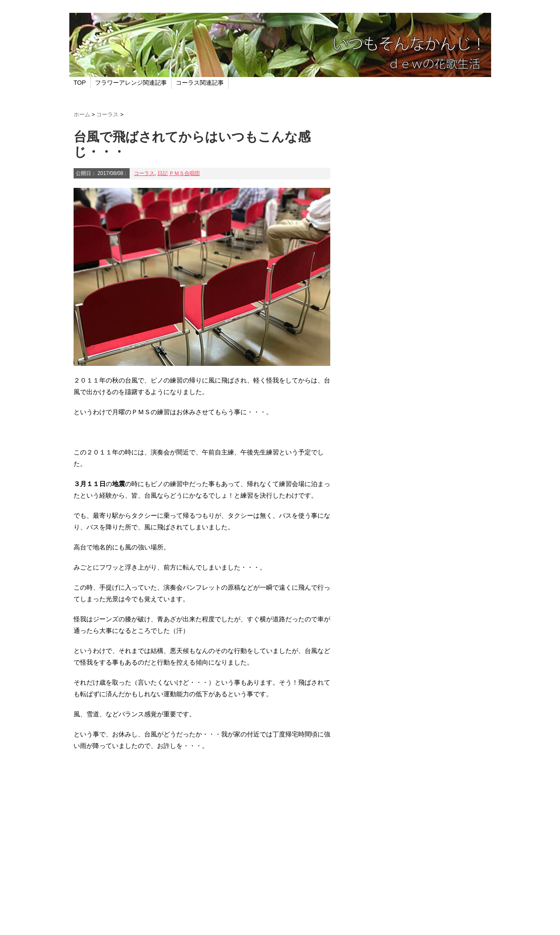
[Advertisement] (202, 831)
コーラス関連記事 (200, 83)
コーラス (144, 173)
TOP (80, 83)
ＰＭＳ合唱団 (184, 173)
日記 (163, 173)
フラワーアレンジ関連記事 (131, 83)
